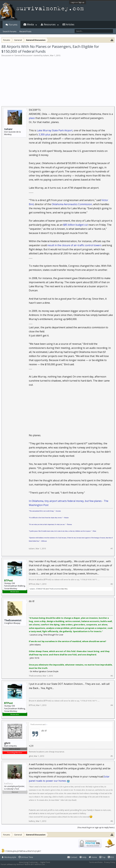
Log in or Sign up (78, 2)
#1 (112, 549)
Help (83, 857)
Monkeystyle (9, 857)
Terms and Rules (96, 862)
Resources (50, 24)
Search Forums (10, 31)
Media (30, 24)
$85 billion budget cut (76, 225)
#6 (112, 821)
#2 (112, 584)
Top (102, 857)
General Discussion (23, 55)
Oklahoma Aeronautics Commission (72, 204)
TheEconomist (55, 589)
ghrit (31, 756)
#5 (112, 756)
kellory (32, 821)
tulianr (46, 55)
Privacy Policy (110, 862)
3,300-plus (44, 134)
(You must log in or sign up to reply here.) (96, 827)
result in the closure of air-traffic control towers (74, 245)
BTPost (32, 584)
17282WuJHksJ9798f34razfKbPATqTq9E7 (23, 851)
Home (93, 857)
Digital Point (45, 862)
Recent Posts (25, 31)
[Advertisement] (58, 79)
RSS (111, 857)
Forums (13, 25)
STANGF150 (41, 589)
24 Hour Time (26, 857)
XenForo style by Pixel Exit (58, 864)
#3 (112, 676)
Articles (70, 24)
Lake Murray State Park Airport (55, 130)
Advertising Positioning (28, 862)
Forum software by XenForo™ (23, 864)
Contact (72, 857)
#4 (112, 705)
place (32, 118)
